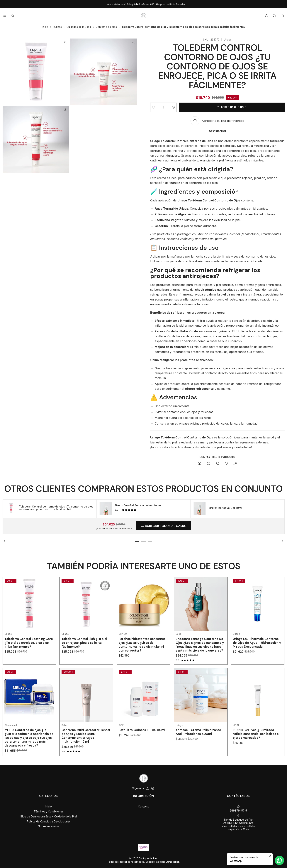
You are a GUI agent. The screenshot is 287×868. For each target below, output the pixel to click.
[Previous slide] (5, 541)
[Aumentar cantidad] (173, 107)
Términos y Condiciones (49, 811)
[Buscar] (12, 16)
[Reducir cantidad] (154, 107)
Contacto (144, 806)
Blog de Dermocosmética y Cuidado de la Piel (49, 816)
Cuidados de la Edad (79, 27)
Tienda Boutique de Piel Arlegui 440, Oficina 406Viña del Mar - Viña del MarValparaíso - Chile (238, 823)
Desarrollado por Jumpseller (162, 862)
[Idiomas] (267, 16)
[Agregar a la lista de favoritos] (217, 121)
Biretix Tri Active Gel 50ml (225, 508)
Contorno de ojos (106, 27)
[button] (137, 541)
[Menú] (5, 16)
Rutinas (57, 27)
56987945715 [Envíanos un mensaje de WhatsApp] (238, 809)
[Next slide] (282, 541)
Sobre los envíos (49, 826)
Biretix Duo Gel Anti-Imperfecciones (138, 505)
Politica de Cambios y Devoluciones (49, 821)
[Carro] (282, 16)
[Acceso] (274, 16)
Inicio (45, 27)
